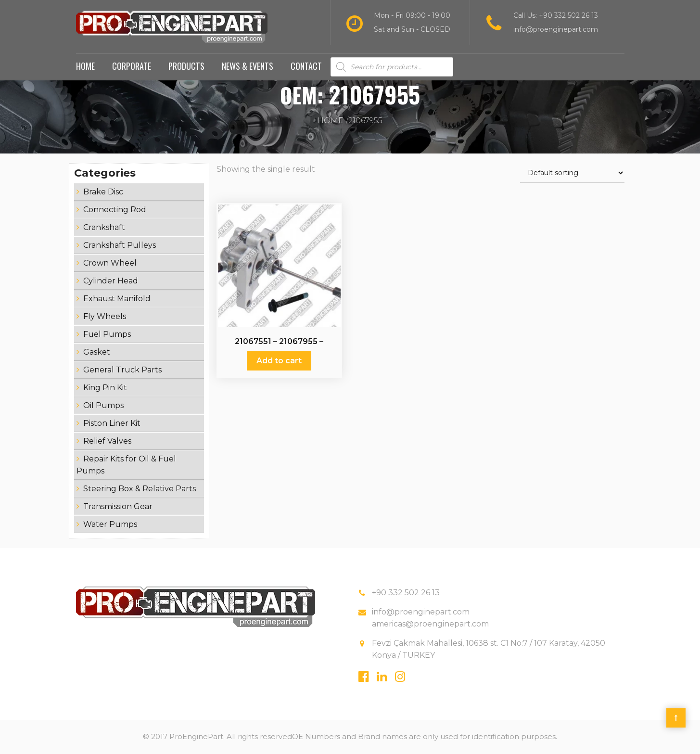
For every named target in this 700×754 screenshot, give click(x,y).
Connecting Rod (115, 210)
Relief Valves (107, 441)
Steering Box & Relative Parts (140, 489)
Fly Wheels (105, 317)
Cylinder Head (111, 281)
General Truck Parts (122, 370)
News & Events (248, 66)
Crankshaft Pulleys (120, 246)
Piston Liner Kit (112, 424)
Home (85, 66)
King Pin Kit (105, 388)
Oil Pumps (103, 406)
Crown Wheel (110, 263)
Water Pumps (110, 525)
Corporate (132, 66)
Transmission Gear (118, 507)
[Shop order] (572, 173)
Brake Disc (103, 192)
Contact (306, 66)
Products (186, 66)
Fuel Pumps (107, 335)
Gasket (97, 352)
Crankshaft (104, 228)
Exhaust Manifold (117, 299)
